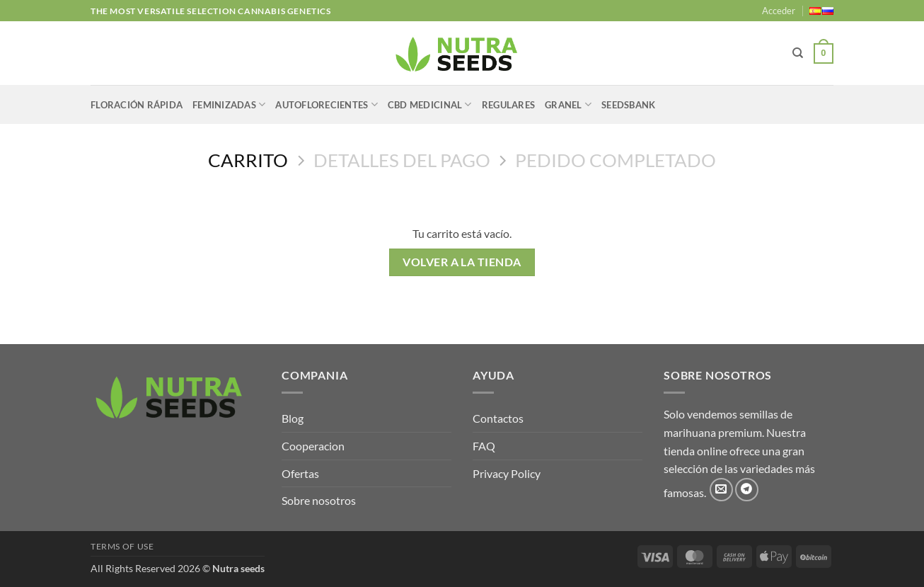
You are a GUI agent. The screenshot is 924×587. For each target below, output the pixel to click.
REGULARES (508, 105)
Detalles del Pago (402, 160)
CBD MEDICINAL (430, 104)
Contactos (498, 418)
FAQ (484, 446)
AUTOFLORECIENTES (327, 104)
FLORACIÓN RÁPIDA (137, 105)
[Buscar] (798, 53)
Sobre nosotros (319, 500)
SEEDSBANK (628, 105)
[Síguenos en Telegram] (747, 490)
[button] (779, 11)
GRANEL (568, 104)
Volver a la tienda (462, 262)
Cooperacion (313, 446)
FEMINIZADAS (229, 104)
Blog (293, 418)
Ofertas (300, 473)
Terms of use (122, 546)
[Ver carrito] (824, 54)
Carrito (248, 160)
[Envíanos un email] (721, 490)
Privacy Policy (507, 473)
